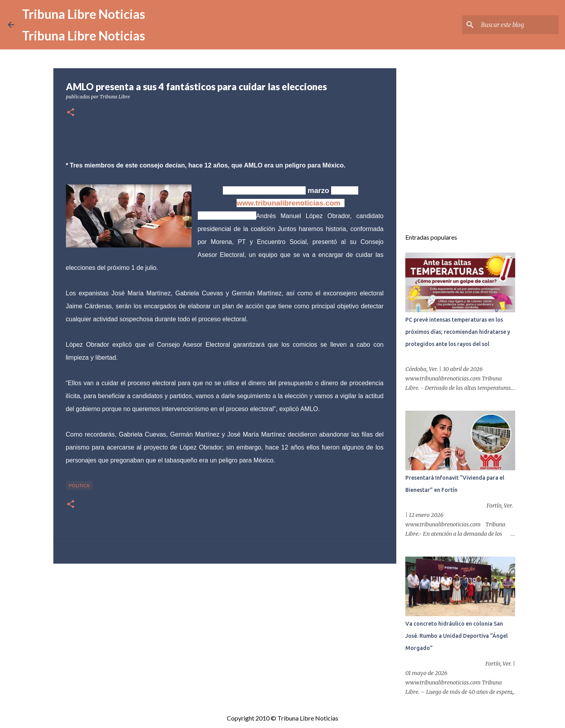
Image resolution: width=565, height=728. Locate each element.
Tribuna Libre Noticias (84, 14)
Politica (79, 485)
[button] (71, 113)
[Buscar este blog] (518, 25)
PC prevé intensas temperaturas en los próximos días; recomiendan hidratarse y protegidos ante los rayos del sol (458, 332)
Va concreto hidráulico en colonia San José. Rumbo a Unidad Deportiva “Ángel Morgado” (457, 636)
